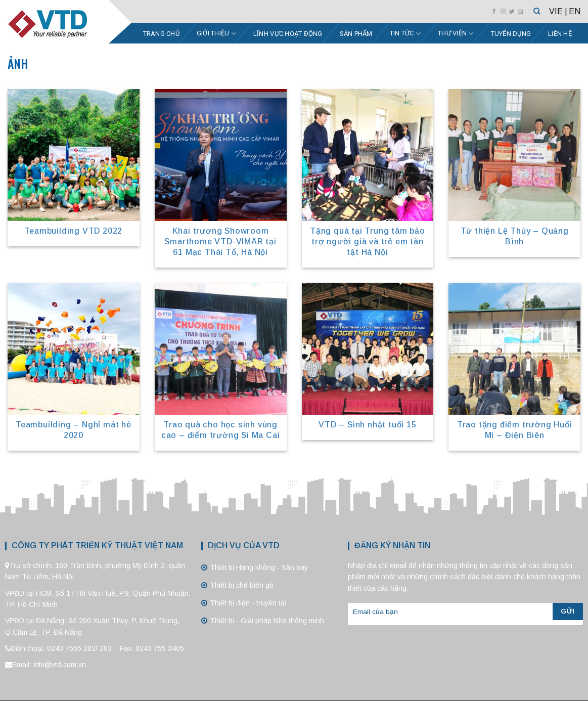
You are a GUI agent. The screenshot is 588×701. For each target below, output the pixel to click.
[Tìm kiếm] (537, 11)
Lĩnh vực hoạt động (288, 34)
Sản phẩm (356, 34)
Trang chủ (161, 34)
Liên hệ (560, 34)
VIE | (558, 11)
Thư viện (456, 34)
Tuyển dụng (511, 34)
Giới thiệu (216, 34)
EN (575, 11)
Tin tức (405, 34)
